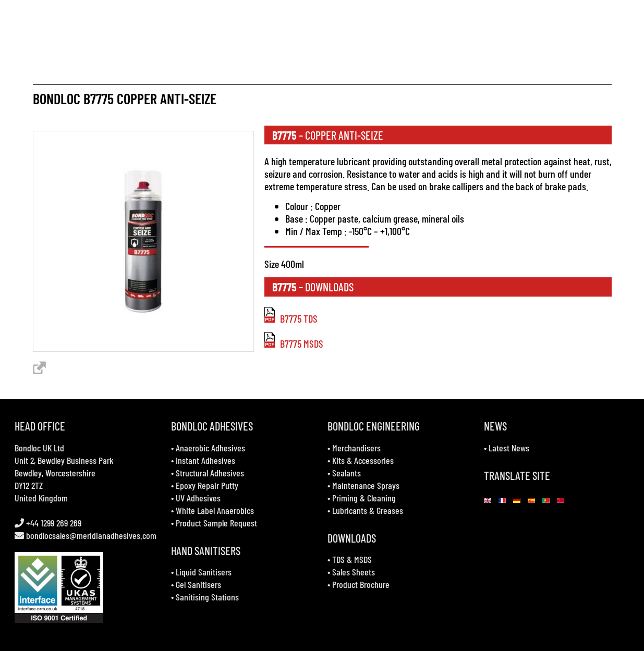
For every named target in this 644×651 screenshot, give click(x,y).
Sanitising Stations (207, 597)
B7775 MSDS (294, 343)
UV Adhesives (198, 498)
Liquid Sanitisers (204, 572)
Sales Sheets (354, 572)
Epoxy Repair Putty (207, 485)
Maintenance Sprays (366, 485)
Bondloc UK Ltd (39, 448)
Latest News (509, 448)
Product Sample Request (216, 523)
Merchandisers (356, 448)
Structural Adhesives (210, 473)
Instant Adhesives (205, 460)
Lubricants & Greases (368, 510)
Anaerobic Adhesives (210, 448)
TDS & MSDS (352, 559)
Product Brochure (361, 584)
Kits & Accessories (363, 460)
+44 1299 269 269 (53, 523)
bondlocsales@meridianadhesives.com (91, 535)
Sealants (347, 473)
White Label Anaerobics (215, 510)
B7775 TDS (291, 318)
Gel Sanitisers (198, 584)
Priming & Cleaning (364, 498)
